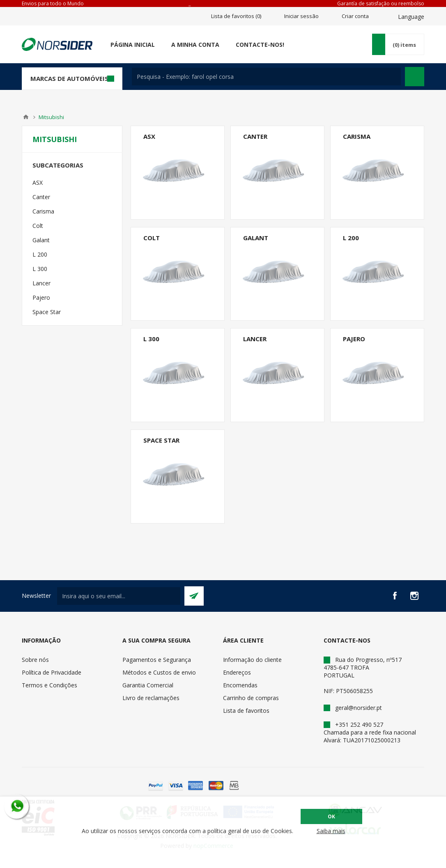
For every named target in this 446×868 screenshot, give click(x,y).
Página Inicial (133, 45)
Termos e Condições (49, 685)
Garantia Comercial (148, 685)
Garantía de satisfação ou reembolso (381, 3)
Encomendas (240, 685)
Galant (256, 238)
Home (26, 117)
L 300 (151, 339)
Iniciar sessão (301, 16)
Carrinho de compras (251, 698)
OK (331, 816)
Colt (152, 238)
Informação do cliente (252, 660)
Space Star (161, 440)
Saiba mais (331, 831)
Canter (255, 136)
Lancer (255, 339)
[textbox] (266, 77)
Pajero (354, 339)
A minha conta (195, 45)
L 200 (351, 238)
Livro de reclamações (151, 698)
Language (411, 17)
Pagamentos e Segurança (157, 660)
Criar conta (355, 16)
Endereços (237, 672)
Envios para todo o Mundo (53, 3)
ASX (149, 136)
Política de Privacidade (52, 672)
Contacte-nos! (260, 45)
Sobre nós (35, 660)
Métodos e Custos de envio (159, 672)
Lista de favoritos (246, 711)
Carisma (357, 136)
